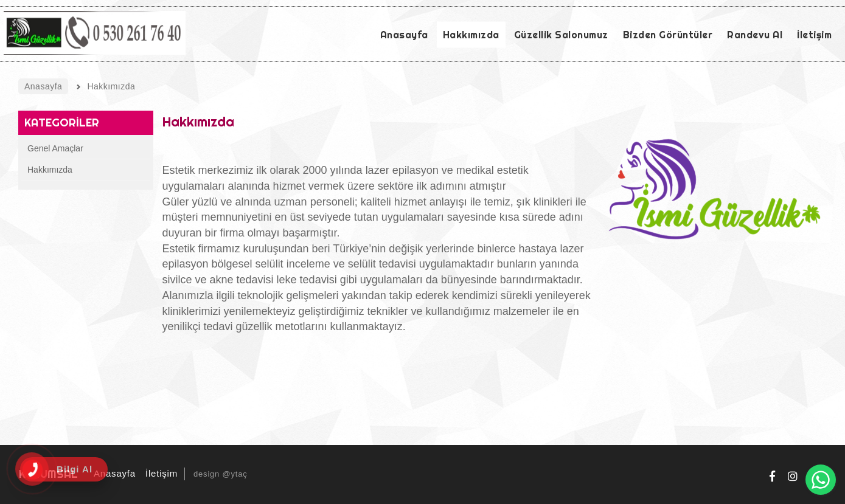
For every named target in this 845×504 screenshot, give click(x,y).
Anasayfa (113, 473)
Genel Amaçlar (55, 148)
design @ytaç (221, 474)
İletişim (160, 473)
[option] (715, 206)
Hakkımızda (50, 170)
